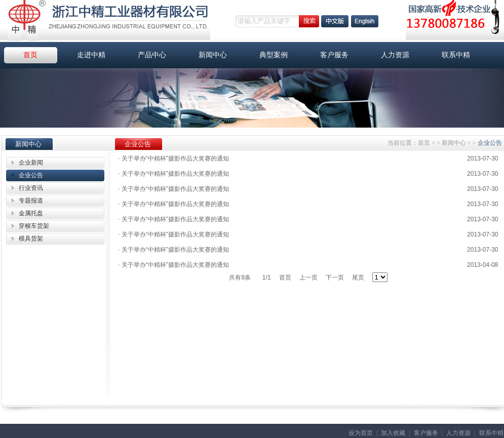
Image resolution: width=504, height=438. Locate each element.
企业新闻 (31, 163)
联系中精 (456, 55)
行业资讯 (31, 188)
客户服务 (334, 55)
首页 (30, 55)
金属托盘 (31, 213)
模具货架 (31, 238)
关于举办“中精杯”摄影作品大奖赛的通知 (174, 158)
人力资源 (395, 55)
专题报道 (31, 201)
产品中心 (152, 55)
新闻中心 (213, 55)
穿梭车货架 (34, 226)
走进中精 (91, 55)
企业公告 (31, 175)
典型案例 (274, 55)
